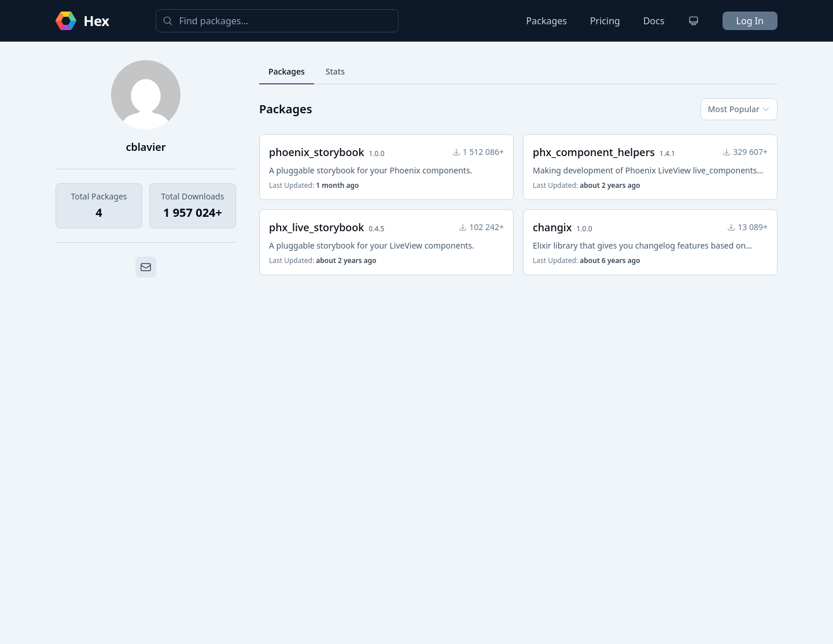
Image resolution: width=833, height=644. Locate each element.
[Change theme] (694, 21)
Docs (654, 21)
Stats (335, 71)
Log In (750, 21)
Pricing (605, 21)
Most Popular (739, 109)
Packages (547, 21)
